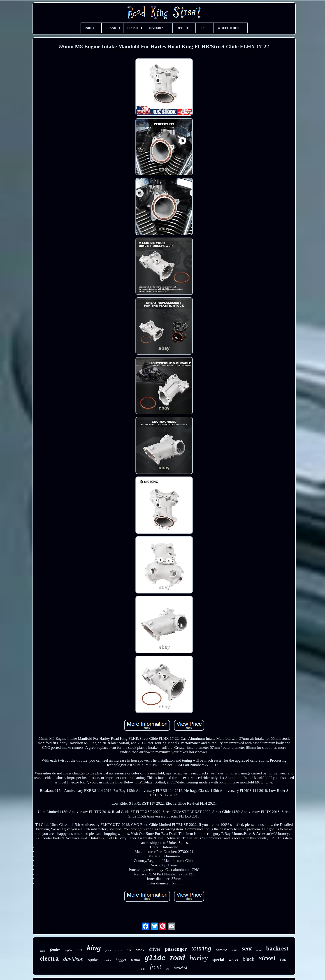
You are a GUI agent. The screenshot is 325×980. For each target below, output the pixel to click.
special (218, 960)
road (177, 958)
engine (68, 950)
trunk (135, 960)
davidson (73, 959)
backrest (277, 948)
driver (155, 949)
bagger (121, 960)
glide (155, 958)
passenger (176, 949)
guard (43, 951)
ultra (259, 950)
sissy (140, 949)
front (156, 967)
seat (247, 948)
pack (108, 950)
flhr (129, 950)
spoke (93, 960)
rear (284, 959)
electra (49, 958)
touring (201, 948)
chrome (221, 950)
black (248, 959)
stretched (180, 968)
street (267, 958)
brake (107, 960)
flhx (168, 969)
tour (234, 950)
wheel (233, 960)
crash (119, 950)
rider (143, 969)
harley (199, 958)
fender (55, 950)
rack (80, 950)
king (94, 948)
